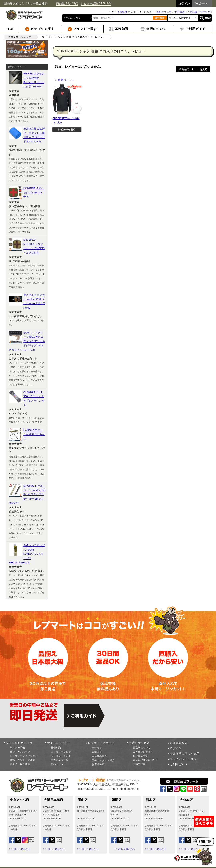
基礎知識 (56, 748)
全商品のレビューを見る (193, 69)
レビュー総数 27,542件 (96, 3)
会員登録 (122, 12)
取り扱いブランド (61, 756)
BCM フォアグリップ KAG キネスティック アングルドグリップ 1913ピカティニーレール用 (27, 341)
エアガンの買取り (143, 752)
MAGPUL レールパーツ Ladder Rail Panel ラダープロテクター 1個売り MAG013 (27, 494)
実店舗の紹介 (99, 756)
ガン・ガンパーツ (20, 752)
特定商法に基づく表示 (185, 754)
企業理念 (97, 752)
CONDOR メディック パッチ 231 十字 (33, 192)
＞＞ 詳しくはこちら (20, 849)
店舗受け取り (140, 764)
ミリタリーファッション (24, 756)
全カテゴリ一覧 (60, 760)
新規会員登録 (179, 743)
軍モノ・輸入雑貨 (20, 764)
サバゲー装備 (17, 748)
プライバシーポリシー (185, 759)
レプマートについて (101, 743)
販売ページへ (65, 80)
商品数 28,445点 (67, 3)
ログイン (176, 748)
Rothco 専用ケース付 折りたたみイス (34, 434)
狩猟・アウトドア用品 (22, 760)
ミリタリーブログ (61, 752)
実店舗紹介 (181, 12)
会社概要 (97, 748)
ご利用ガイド (179, 764)
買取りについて (142, 748)
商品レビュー (58, 764)
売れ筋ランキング (200, 12)
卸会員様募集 (140, 756)
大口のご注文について (145, 760)
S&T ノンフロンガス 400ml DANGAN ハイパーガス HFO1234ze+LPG (27, 554)
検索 (208, 18)
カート (203, 3)
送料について (164, 12)
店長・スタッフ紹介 (103, 760)
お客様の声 (98, 764)
